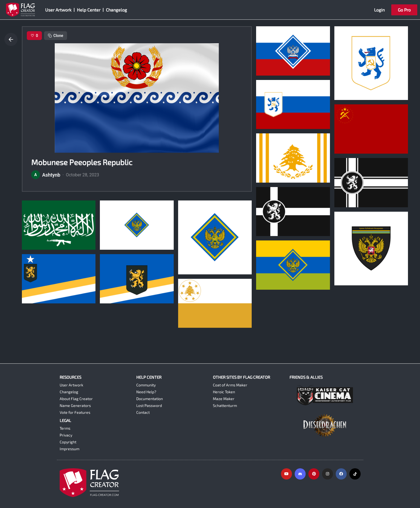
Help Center (89, 10)
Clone (56, 36)
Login (379, 10)
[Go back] (11, 39)
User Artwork (58, 10)
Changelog (116, 10)
